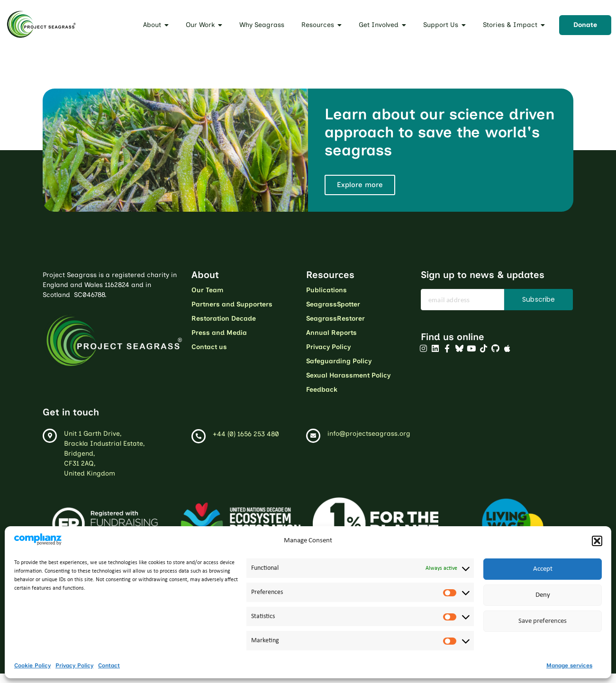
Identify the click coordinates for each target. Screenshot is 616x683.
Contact (109, 665)
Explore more (360, 185)
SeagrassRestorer (335, 319)
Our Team (207, 290)
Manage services (569, 665)
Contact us (209, 347)
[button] (597, 541)
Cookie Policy (32, 665)
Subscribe (539, 299)
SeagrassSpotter (333, 304)
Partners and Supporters (232, 304)
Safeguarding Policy (339, 361)
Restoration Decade (224, 319)
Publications (326, 290)
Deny (543, 595)
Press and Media (219, 333)
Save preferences (543, 621)
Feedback (322, 390)
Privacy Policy (74, 665)
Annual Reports (331, 333)
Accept (543, 569)
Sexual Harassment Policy (348, 375)
